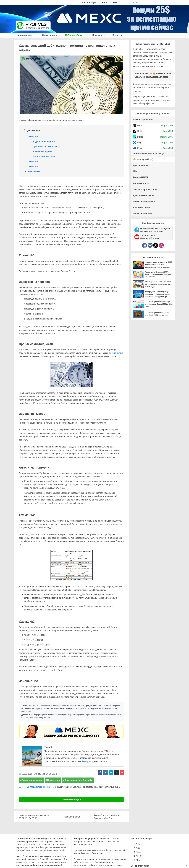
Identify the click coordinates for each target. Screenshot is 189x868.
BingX (140, 143)
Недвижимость (141, 183)
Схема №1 (33, 136)
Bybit (140, 125)
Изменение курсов (42, 151)
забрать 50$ (167, 131)
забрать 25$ (167, 148)
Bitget (140, 137)
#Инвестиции (53, 780)
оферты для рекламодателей (47, 865)
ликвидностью (116, 353)
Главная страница (72, 817)
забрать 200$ (166, 137)
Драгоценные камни (144, 195)
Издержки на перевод (44, 141)
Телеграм (86, 761)
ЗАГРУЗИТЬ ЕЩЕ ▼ (72, 800)
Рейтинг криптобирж (144, 120)
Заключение (34, 171)
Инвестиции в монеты (145, 201)
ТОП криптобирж (75, 35)
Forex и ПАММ (140, 177)
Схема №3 (33, 166)
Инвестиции (50, 35)
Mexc (140, 148)
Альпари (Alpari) (145, 159)
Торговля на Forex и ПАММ (147, 154)
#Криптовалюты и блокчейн (78, 780)
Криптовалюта (26, 35)
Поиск (104, 2)
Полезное (99, 35)
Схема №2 (33, 161)
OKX (140, 131)
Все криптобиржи (140, 866)
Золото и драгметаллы (145, 189)
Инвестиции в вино (143, 214)
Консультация (89, 2)
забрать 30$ (167, 143)
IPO (135, 171)
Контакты (117, 35)
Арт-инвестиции (141, 207)
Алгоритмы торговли (44, 156)
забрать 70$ (167, 125)
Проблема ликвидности (45, 146)
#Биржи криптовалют (31, 780)
